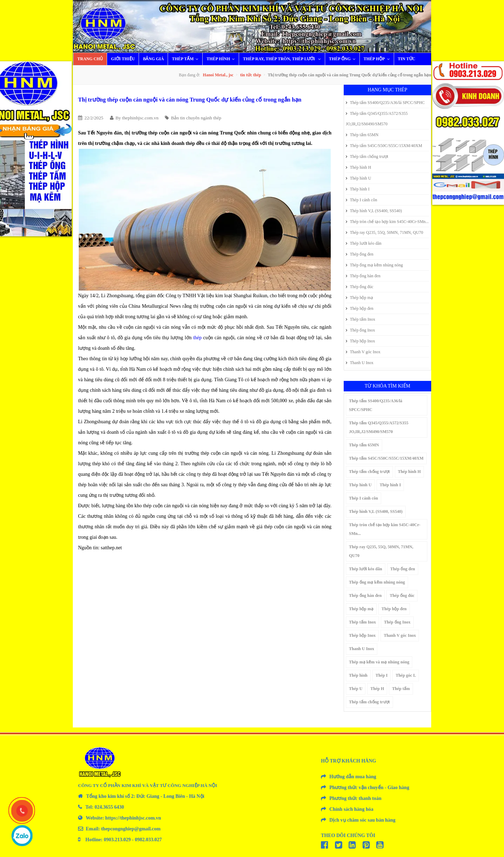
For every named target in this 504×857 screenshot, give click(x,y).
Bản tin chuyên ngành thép (196, 118)
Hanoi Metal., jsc (218, 75)
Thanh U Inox (360, 363)
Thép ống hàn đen (363, 276)
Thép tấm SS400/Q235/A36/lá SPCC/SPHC (385, 103)
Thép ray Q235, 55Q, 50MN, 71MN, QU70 (384, 232)
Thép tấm (187, 59)
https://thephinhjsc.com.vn (133, 818)
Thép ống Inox (360, 330)
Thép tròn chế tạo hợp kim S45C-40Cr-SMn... (387, 222)
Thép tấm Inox (360, 319)
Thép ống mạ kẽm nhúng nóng (374, 265)
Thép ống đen (360, 254)
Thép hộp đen (360, 308)
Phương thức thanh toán (355, 798)
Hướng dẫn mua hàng (353, 777)
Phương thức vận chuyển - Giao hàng (369, 788)
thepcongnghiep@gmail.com (131, 829)
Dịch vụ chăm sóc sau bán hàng (362, 820)
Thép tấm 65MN (362, 135)
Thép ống (344, 59)
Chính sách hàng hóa (351, 809)
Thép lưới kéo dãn (364, 243)
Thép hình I (358, 189)
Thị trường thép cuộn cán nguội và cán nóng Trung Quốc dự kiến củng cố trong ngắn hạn (190, 100)
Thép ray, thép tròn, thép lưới (283, 59)
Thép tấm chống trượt (367, 156)
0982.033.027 (148, 840)
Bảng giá (153, 59)
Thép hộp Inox (360, 341)
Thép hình (222, 59)
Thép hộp (378, 59)
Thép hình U (358, 178)
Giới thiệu (123, 59)
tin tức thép (251, 75)
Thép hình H (358, 167)
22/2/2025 (94, 118)
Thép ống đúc (360, 287)
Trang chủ (90, 59)
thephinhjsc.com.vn (140, 118)
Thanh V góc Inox (363, 352)
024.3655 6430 (109, 807)
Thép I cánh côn (361, 200)
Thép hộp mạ (359, 298)
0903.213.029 (117, 840)
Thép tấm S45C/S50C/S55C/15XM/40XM (384, 146)
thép (197, 338)
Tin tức (407, 59)
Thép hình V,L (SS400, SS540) (374, 211)
